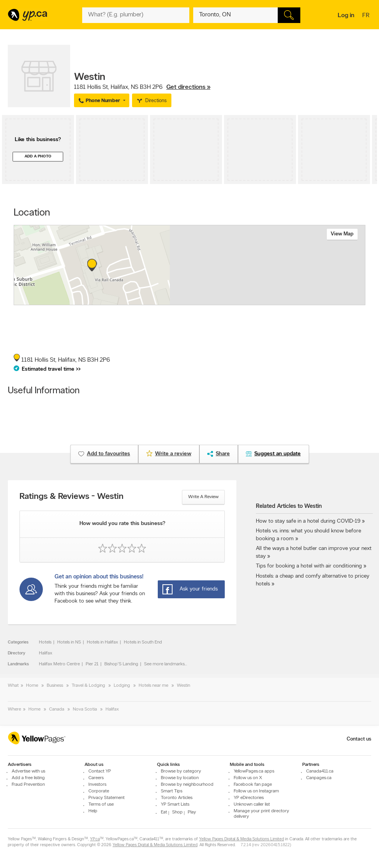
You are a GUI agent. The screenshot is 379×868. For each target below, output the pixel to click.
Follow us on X (248, 778)
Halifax (46, 653)
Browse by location (180, 778)
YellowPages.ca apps (254, 771)
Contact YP (100, 771)
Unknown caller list (252, 804)
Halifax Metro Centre (59, 664)
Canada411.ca (320, 771)
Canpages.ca (319, 778)
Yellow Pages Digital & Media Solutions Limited (242, 839)
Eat (164, 812)
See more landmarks (164, 664)
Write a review (203, 497)
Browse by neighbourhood (187, 785)
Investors (97, 785)
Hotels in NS (69, 642)
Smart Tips (172, 791)
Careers (96, 778)
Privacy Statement (107, 798)
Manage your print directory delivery (261, 814)
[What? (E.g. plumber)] (136, 15)
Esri (237, 301)
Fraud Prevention (28, 785)
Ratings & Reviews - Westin (71, 497)
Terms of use (101, 804)
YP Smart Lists (175, 804)
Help (93, 811)
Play (192, 812)
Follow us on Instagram (256, 791)
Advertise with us (28, 771)
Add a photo (38, 156)
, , (142, 87)
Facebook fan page (253, 785)
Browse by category (181, 771)
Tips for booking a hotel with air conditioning (309, 566)
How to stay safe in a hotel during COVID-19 (308, 521)
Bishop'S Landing (121, 664)
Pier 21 (92, 664)
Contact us (359, 739)
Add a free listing (28, 778)
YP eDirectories (249, 798)
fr (367, 16)
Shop (177, 812)
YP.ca (95, 839)
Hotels (45, 642)
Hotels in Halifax (102, 642)
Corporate (99, 791)
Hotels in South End (143, 642)
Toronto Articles (177, 798)
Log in (346, 16)
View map (342, 234)
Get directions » (188, 87)
